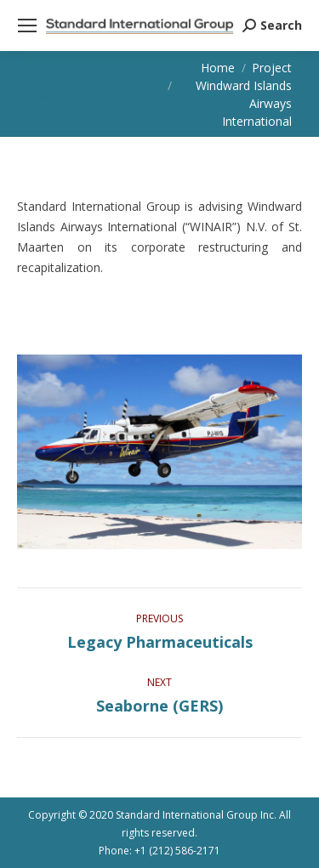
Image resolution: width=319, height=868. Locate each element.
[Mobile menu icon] (27, 26)
